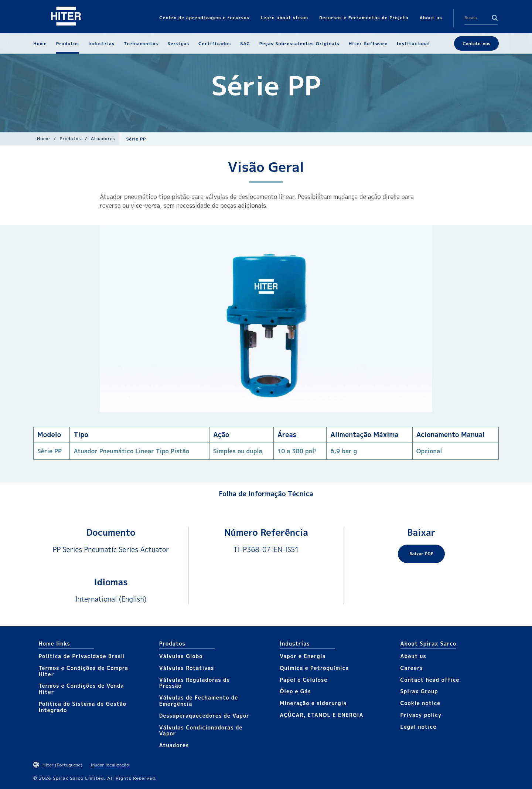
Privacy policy (421, 715)
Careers (412, 668)
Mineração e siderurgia (313, 703)
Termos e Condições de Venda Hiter (81, 689)
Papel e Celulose (303, 680)
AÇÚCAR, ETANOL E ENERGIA (321, 715)
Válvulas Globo (181, 656)
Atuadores (103, 138)
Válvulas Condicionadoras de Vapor (201, 731)
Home (43, 138)
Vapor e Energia (303, 656)
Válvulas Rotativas (187, 668)
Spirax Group (419, 691)
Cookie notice (421, 703)
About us (413, 656)
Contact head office (430, 680)
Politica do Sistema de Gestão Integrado (82, 707)
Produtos (70, 138)
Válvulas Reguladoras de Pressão (195, 683)
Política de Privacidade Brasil (82, 656)
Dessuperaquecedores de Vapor (204, 716)
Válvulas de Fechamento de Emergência (199, 701)
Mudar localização (110, 765)
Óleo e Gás (295, 691)
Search (495, 18)
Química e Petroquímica (314, 668)
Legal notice (419, 727)
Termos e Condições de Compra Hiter (83, 671)
